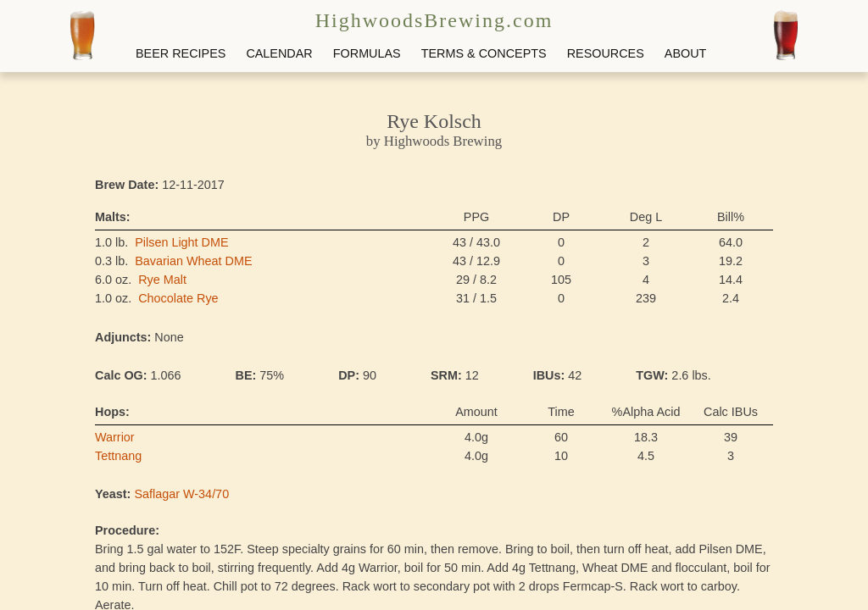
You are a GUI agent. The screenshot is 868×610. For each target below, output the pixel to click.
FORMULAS (367, 53)
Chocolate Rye (178, 298)
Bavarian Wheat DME (193, 261)
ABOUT (686, 53)
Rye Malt (162, 280)
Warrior (115, 437)
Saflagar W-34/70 (181, 494)
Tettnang (118, 456)
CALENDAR (279, 53)
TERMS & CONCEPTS (484, 53)
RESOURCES (606, 53)
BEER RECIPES (181, 53)
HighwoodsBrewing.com (434, 20)
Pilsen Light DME (181, 242)
